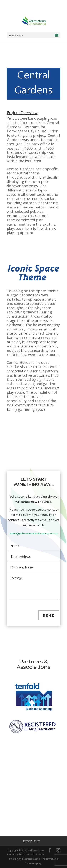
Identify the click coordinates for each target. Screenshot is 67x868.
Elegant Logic (31, 859)
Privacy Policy (32, 841)
